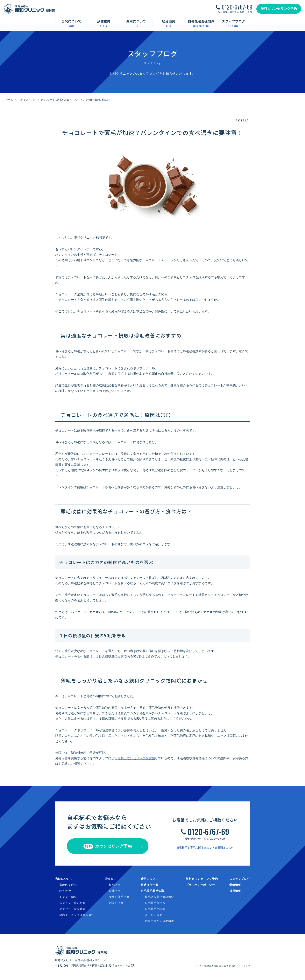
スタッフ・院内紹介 (72, 903)
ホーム (9, 100)
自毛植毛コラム (155, 903)
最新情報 (235, 885)
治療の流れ (116, 903)
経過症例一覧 (150, 885)
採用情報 (235, 891)
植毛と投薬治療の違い (160, 897)
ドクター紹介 (68, 897)
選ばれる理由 (68, 885)
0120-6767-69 (237, 7)
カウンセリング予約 (108, 846)
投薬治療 (115, 891)
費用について (150, 879)
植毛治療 (115, 885)
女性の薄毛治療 (119, 897)
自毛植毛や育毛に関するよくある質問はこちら (205, 848)
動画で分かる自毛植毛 (160, 921)
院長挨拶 (65, 891)
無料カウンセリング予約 (279, 9)
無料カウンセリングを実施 (136, 758)
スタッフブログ (27, 100)
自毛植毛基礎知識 (152, 891)
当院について (64, 879)
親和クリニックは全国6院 (76, 915)
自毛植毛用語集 (155, 909)
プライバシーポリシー (200, 885)
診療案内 (111, 879)
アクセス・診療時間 (72, 909)
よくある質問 (154, 915)
